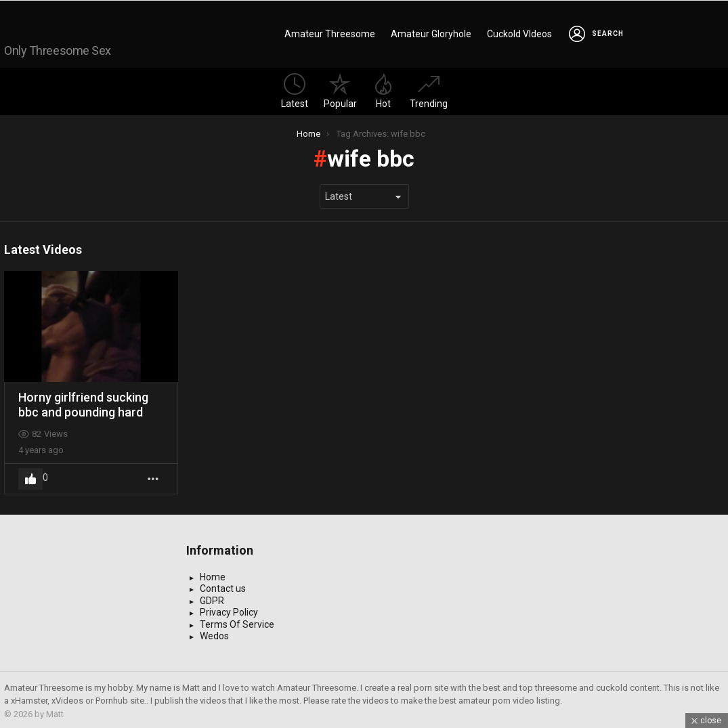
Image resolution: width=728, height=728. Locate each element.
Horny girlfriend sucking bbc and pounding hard (83, 402)
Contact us (223, 586)
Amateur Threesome (330, 33)
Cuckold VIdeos (519, 33)
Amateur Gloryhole (431, 33)
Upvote (30, 476)
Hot (383, 88)
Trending (429, 88)
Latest (295, 88)
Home (213, 574)
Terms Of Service (237, 622)
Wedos (214, 633)
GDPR (212, 598)
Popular (340, 88)
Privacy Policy (229, 609)
